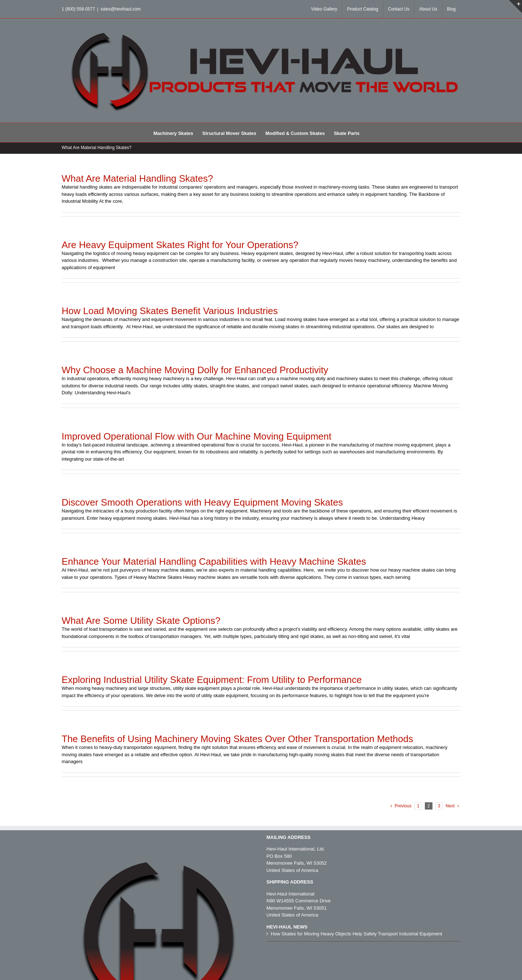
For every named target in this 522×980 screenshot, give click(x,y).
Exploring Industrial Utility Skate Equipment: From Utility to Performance (212, 680)
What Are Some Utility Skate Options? (141, 621)
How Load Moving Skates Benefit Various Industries (170, 311)
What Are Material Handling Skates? (137, 178)
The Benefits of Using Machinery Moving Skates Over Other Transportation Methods (237, 739)
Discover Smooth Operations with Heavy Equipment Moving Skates (202, 502)
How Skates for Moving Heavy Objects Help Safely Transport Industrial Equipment (357, 934)
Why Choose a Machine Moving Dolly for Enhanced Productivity (195, 370)
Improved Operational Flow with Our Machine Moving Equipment (196, 436)
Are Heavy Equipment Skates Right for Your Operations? (180, 245)
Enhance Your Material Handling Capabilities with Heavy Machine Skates (214, 561)
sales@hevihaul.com (121, 9)
